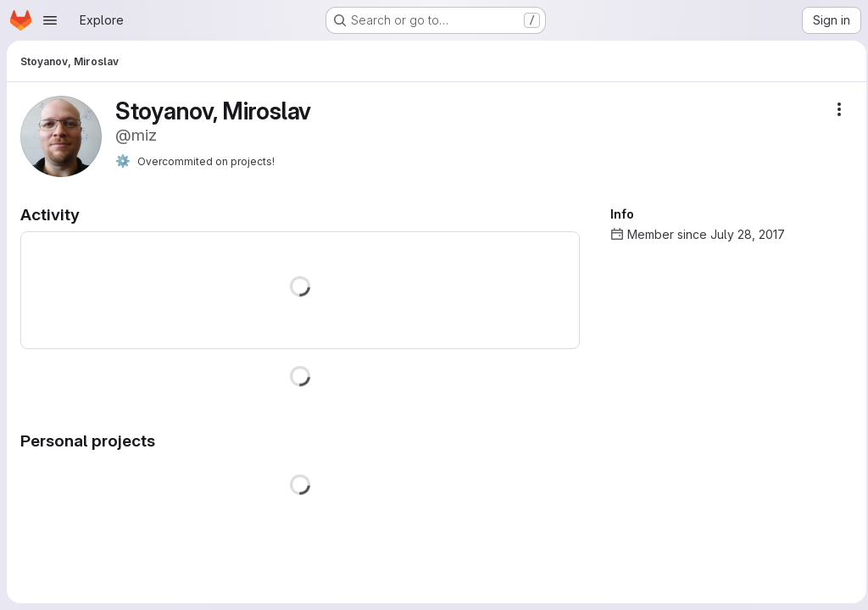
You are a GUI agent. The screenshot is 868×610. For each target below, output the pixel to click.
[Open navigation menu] (50, 20)
